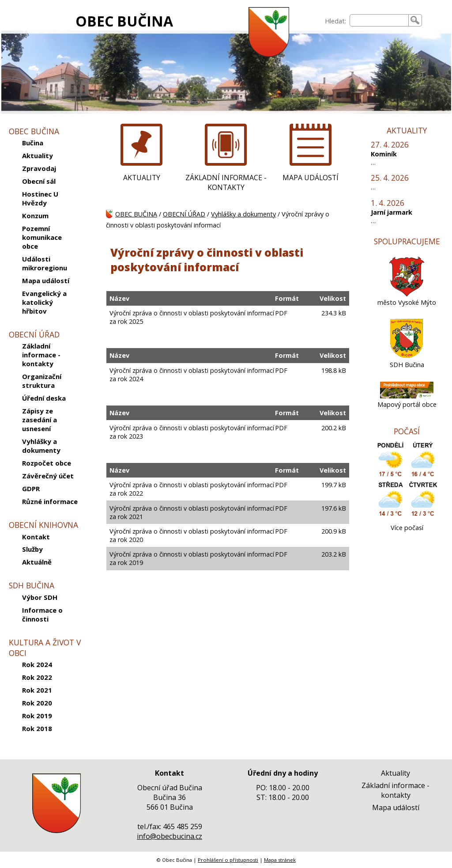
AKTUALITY (142, 178)
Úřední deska (44, 398)
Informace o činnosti (42, 614)
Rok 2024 (37, 664)
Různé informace (50, 501)
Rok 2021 (37, 690)
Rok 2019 (37, 716)
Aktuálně (37, 562)
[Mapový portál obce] (407, 396)
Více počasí (407, 528)
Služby (32, 549)
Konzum (35, 216)
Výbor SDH (40, 597)
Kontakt (36, 537)
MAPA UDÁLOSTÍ (311, 178)
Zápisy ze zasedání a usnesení (40, 420)
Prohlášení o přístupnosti (228, 860)
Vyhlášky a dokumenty (41, 446)
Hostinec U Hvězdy (40, 198)
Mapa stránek (280, 860)
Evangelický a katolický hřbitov (44, 302)
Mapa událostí (46, 280)
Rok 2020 (37, 703)
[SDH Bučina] (407, 356)
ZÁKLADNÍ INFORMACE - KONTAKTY (226, 182)
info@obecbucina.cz (169, 836)
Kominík (384, 154)
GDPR (31, 489)
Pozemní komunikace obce (42, 237)
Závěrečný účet (48, 476)
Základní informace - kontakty (41, 355)
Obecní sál (39, 181)
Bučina (33, 143)
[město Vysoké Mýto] (407, 294)
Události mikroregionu (45, 263)
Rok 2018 (37, 728)
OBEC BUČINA (124, 21)
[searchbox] (379, 20)
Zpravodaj (39, 168)
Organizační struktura (42, 381)
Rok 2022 (37, 677)
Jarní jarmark (392, 212)
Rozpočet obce (47, 463)
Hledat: (335, 21)
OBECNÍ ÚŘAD (184, 214)
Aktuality (38, 155)
